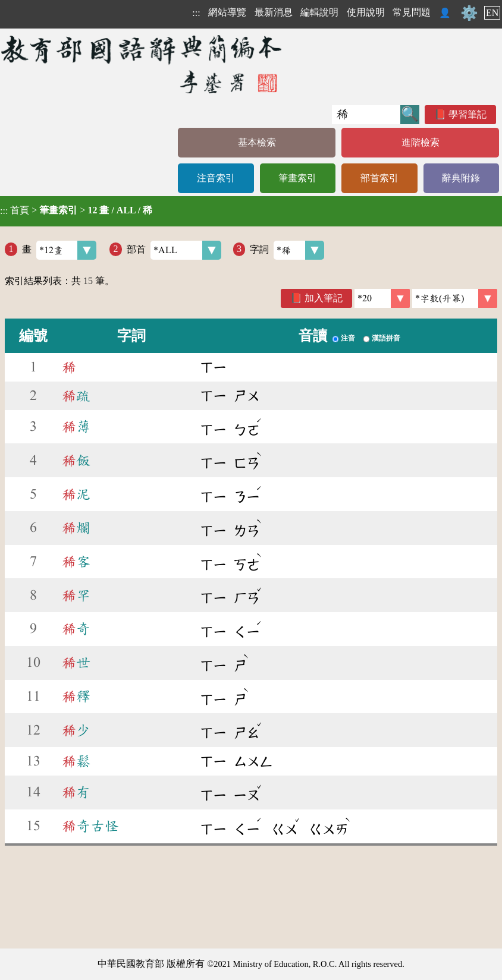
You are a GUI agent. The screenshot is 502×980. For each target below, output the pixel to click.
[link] (455, 298)
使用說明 (366, 12)
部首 (174, 250)
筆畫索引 (297, 178)
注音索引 (216, 178)
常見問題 (412, 12)
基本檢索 (257, 142)
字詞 (287, 250)
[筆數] (382, 298)
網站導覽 (227, 12)
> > (76, 210)
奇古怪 (90, 826)
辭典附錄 (461, 178)
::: (196, 13)
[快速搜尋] (366, 115)
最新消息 (274, 12)
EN (492, 13)
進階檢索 (421, 142)
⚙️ (469, 13)
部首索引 (379, 178)
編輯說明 (319, 12)
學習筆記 (468, 114)
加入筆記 (324, 298)
